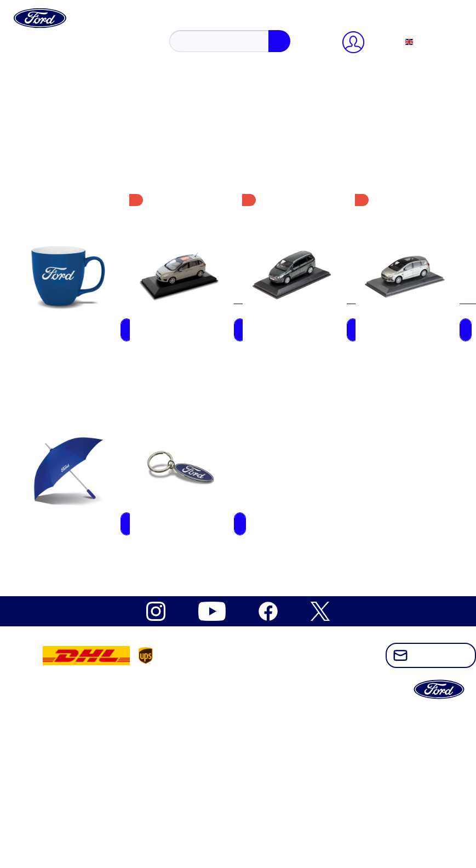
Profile (60, 118)
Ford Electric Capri (82, 364)
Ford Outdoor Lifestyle (89, 433)
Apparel (62, 512)
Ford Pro (64, 443)
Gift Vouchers (73, 532)
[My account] (48, 69)
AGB (58, 296)
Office (59, 522)
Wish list (64, 158)
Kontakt (62, 267)
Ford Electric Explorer (88, 374)
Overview (65, 108)
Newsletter (67, 257)
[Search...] (75, 48)
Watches (63, 601)
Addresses (66, 128)
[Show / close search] (38, 38)
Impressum (68, 306)
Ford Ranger (70, 453)
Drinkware (67, 591)
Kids (56, 552)
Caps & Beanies (76, 542)
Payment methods (79, 138)
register (98, 98)
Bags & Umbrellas (81, 581)
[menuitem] (249, 28)
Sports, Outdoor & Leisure (95, 571)
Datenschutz (70, 286)
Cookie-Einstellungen (87, 247)
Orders (60, 148)
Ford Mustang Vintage (88, 423)
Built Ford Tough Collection (98, 354)
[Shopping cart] (68, 167)
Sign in (62, 98)
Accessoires (69, 502)
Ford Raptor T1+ (78, 463)
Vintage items (72, 611)
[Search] (141, 48)
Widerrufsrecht (74, 276)
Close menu (47, 79)
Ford (56, 344)
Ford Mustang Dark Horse (94, 394)
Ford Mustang (73, 384)
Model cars (68, 561)
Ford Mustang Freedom (90, 404)
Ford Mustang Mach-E (88, 413)
